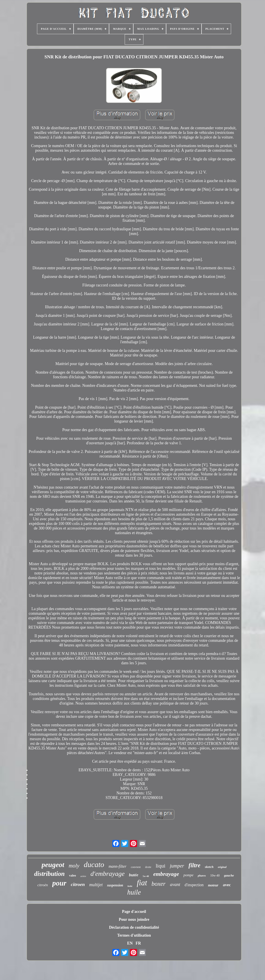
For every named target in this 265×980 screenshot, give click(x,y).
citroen (78, 884)
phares (202, 876)
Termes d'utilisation (134, 935)
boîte (130, 886)
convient (136, 867)
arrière (83, 876)
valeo (73, 876)
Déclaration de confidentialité (134, 927)
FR (138, 943)
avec (227, 885)
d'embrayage (108, 874)
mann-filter (118, 866)
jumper (177, 866)
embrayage (166, 874)
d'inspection (194, 885)
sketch (209, 867)
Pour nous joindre (134, 919)
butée (133, 875)
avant (175, 884)
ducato (94, 865)
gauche (229, 875)
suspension (115, 885)
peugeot (53, 865)
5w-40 (146, 876)
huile (134, 892)
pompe (188, 875)
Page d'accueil (134, 912)
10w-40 (215, 876)
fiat (142, 883)
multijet (96, 885)
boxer (159, 884)
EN (130, 943)
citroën (43, 885)
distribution (49, 874)
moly (74, 866)
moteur (213, 885)
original (222, 867)
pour (59, 883)
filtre (195, 865)
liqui (161, 866)
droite (148, 867)
